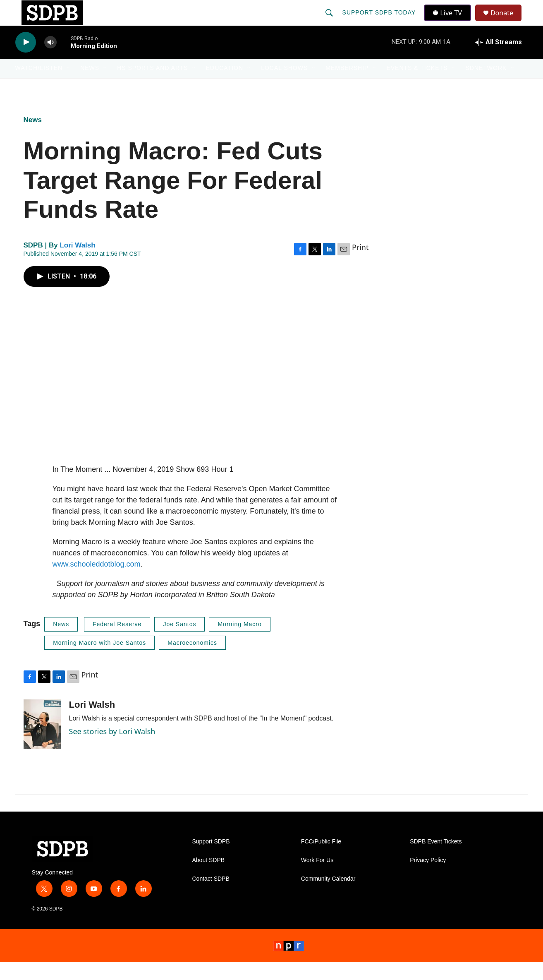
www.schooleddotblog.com (97, 582)
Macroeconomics (192, 661)
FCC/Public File (321, 860)
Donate (507, 22)
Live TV (450, 22)
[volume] (50, 60)
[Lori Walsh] (42, 742)
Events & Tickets (417, 86)
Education (225, 86)
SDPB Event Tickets (436, 860)
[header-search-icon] (330, 22)
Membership (347, 86)
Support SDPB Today (380, 22)
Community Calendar (328, 897)
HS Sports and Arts (153, 86)
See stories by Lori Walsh (112, 749)
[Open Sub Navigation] (69, 86)
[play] (26, 60)
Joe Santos (179, 642)
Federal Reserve (117, 642)
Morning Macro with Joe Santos (99, 661)
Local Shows (284, 86)
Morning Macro (239, 642)
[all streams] (499, 60)
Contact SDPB (211, 897)
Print (360, 265)
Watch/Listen (39, 86)
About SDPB (209, 878)
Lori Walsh (77, 263)
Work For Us (317, 878)
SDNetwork (486, 86)
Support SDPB (211, 860)
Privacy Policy (428, 878)
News (90, 86)
